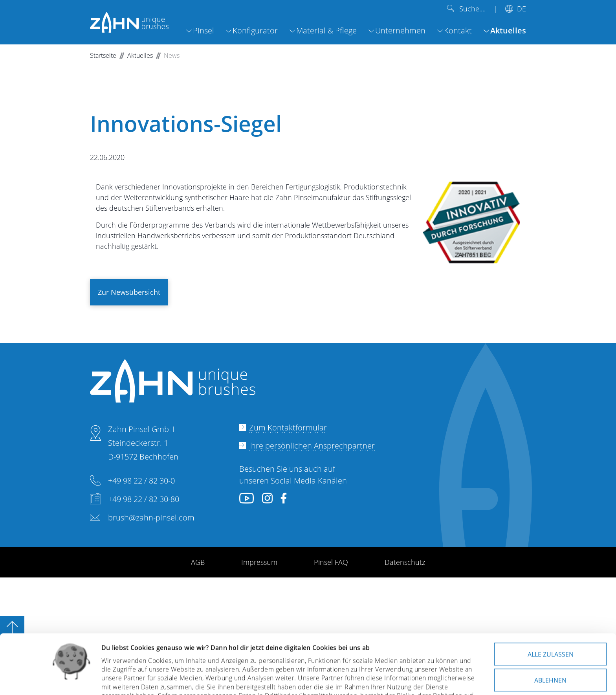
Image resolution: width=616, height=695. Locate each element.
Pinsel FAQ (331, 562)
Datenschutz (405, 562)
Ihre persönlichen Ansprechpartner (312, 446)
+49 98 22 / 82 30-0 (141, 481)
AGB (198, 562)
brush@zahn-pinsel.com (151, 518)
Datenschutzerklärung (221, 658)
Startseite (103, 55)
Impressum (259, 562)
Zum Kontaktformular (288, 427)
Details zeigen (122, 679)
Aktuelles (140, 55)
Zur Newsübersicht (129, 292)
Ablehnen (550, 624)
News (172, 55)
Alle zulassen (551, 598)
